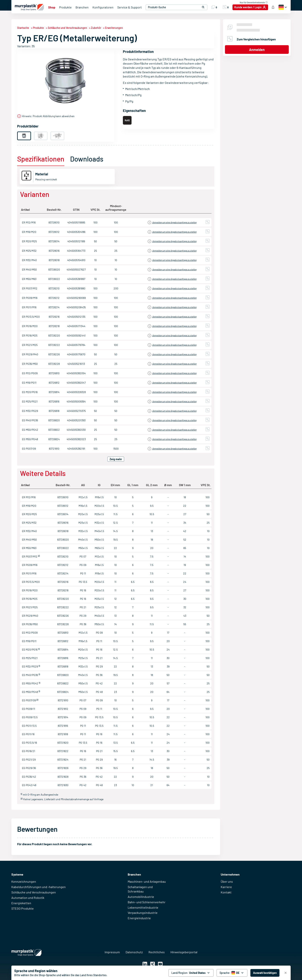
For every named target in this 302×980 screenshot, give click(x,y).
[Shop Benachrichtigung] (273, 7)
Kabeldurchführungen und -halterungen (39, 887)
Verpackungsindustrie (143, 913)
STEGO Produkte (23, 908)
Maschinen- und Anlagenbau (147, 881)
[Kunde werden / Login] (250, 7)
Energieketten (21, 903)
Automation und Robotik (28, 898)
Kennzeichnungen (24, 881)
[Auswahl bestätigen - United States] (265, 973)
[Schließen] (286, 973)
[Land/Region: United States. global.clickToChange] (191, 973)
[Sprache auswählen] (232, 973)
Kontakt (226, 892)
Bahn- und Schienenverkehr (147, 902)
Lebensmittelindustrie (143, 907)
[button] (202, 7)
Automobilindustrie (141, 897)
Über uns (227, 881)
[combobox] (176, 7)
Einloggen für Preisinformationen (177, 222)
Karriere (226, 887)
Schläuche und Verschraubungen (34, 892)
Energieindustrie (139, 918)
